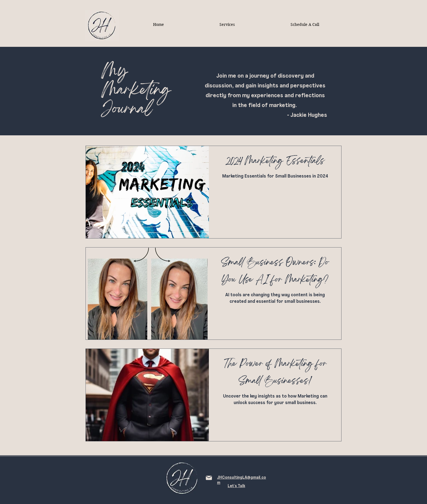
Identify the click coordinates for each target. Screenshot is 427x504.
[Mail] (209, 478)
